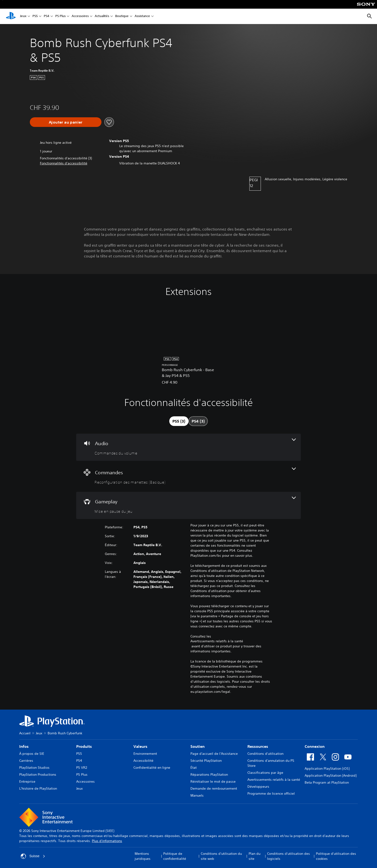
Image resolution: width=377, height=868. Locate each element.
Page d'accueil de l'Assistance (214, 754)
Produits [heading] (84, 746)
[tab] (179, 421)
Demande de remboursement (214, 788)
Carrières (26, 761)
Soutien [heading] (198, 746)
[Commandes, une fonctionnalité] (188, 476)
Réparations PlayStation (209, 774)
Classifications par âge (265, 773)
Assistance (142, 16)
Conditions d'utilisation (265, 754)
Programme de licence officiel (271, 793)
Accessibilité (143, 761)
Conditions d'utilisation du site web (221, 856)
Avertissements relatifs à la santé (217, 641)
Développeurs (258, 787)
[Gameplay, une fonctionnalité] (188, 505)
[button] (64, 163)
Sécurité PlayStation (206, 761)
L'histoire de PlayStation (38, 788)
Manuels (197, 795)
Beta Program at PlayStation (327, 782)
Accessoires (80, 16)
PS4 (47, 16)
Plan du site (254, 856)
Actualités (102, 16)
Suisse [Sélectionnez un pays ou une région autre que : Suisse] (33, 856)
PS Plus (60, 16)
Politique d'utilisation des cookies (336, 856)
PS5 (35, 16)
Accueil (25, 733)
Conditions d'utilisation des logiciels (289, 856)
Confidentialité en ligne (152, 768)
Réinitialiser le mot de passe (213, 781)
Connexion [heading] (315, 746)
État (194, 768)
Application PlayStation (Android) (331, 775)
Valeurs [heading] (140, 746)
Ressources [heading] (258, 746)
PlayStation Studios (34, 768)
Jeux (23, 16)
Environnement (145, 754)
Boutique (122, 16)
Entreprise (27, 781)
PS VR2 (82, 768)
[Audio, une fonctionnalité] (188, 447)
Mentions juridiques (143, 856)
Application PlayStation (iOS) (327, 768)
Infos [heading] (24, 746)
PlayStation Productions (38, 774)
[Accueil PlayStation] (11, 16)
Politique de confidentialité (175, 856)
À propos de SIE (32, 754)
